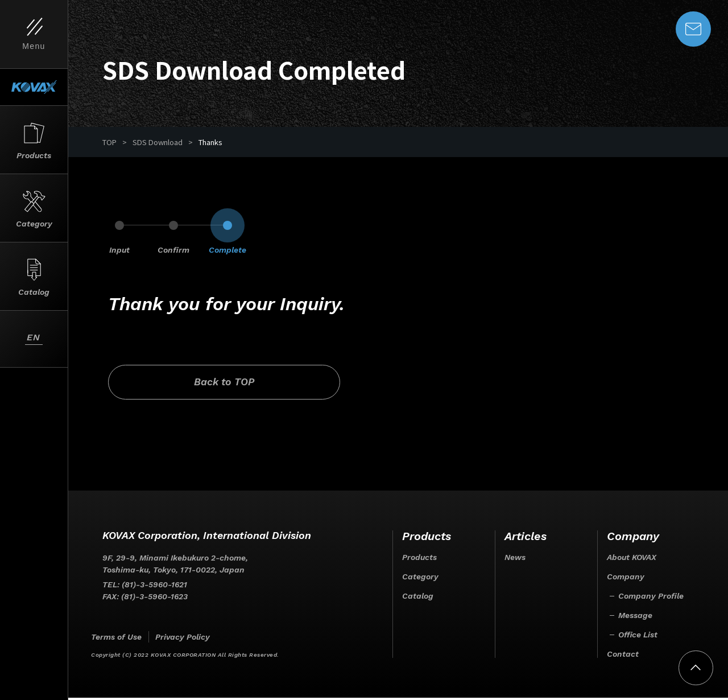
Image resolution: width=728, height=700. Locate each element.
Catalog (418, 598)
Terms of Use (116, 639)
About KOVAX (632, 559)
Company (626, 579)
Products (419, 559)
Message (635, 617)
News (515, 559)
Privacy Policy (183, 639)
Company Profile (651, 598)
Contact (623, 656)
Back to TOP (203, 384)
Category (420, 579)
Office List (638, 637)
